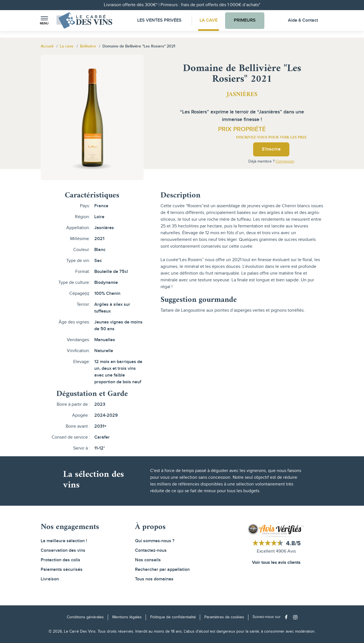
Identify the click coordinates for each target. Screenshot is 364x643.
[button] (44, 21)
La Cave (209, 20)
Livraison (50, 579)
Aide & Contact (303, 20)
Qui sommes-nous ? (155, 541)
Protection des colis (60, 560)
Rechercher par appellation (162, 570)
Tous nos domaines (154, 579)
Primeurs (245, 20)
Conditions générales (85, 617)
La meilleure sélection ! (64, 541)
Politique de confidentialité (173, 617)
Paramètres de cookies (224, 617)
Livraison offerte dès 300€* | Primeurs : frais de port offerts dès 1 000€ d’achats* (182, 5)
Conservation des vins (63, 550)
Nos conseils (148, 560)
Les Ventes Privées (159, 20)
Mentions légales (127, 617)
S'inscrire (271, 149)
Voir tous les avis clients (276, 563)
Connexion (285, 161)
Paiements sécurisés (62, 570)
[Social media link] (288, 617)
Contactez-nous (151, 550)
